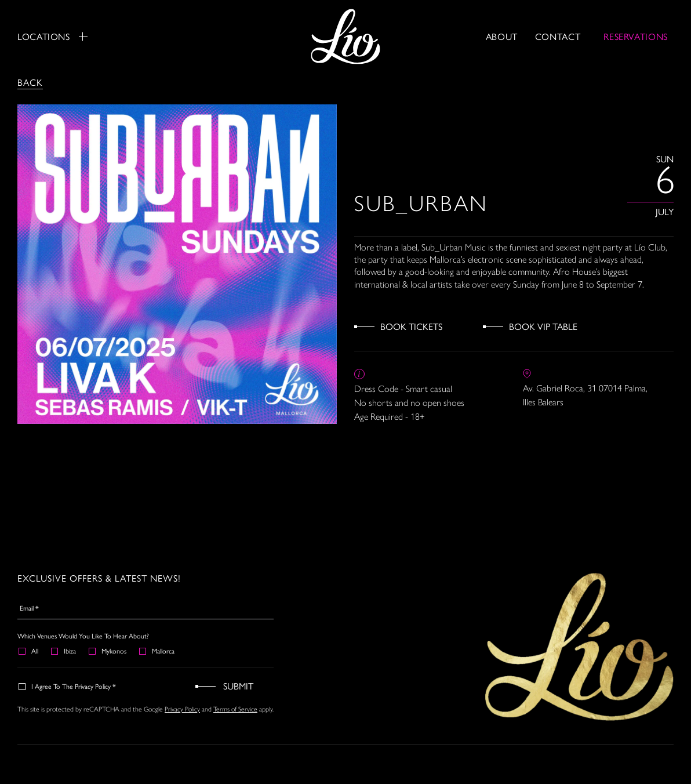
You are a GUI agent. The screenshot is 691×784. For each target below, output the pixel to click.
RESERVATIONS (636, 36)
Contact (558, 36)
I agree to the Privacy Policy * (68, 686)
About (502, 36)
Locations (52, 37)
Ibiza (64, 651)
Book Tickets (411, 326)
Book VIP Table (543, 326)
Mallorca (157, 651)
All (29, 651)
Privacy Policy (182, 709)
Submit (238, 686)
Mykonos (108, 651)
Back (30, 82)
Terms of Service (235, 709)
